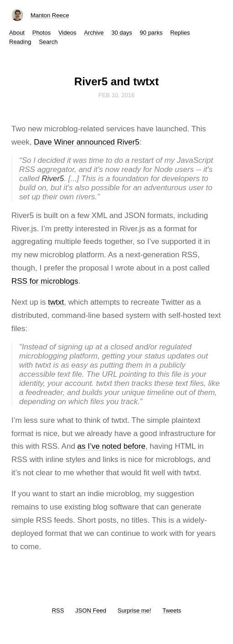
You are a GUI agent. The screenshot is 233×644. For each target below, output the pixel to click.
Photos (41, 33)
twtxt (56, 302)
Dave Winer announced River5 (87, 142)
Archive (94, 33)
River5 (53, 179)
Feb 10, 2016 (117, 95)
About (17, 33)
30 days (122, 33)
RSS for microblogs (45, 281)
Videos (67, 33)
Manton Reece (50, 15)
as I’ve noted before (111, 446)
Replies (180, 33)
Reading (20, 42)
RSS (58, 610)
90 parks (151, 33)
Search (48, 42)
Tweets (172, 610)
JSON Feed (91, 610)
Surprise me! (135, 610)
